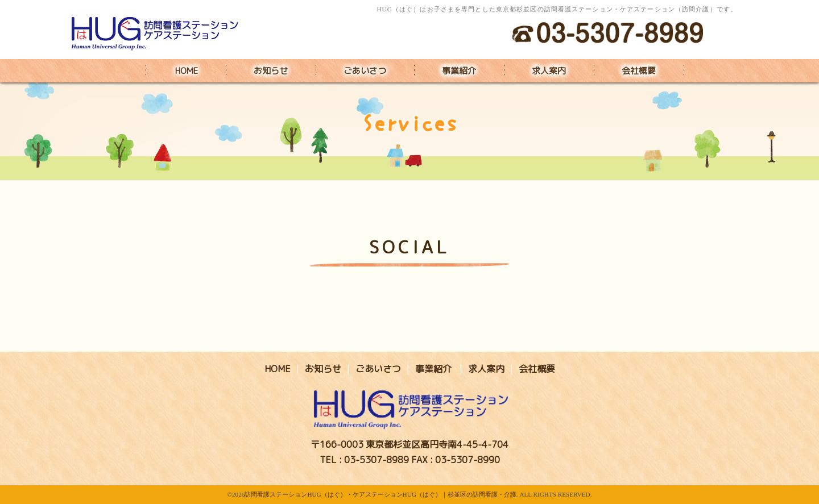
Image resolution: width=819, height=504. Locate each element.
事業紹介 (459, 71)
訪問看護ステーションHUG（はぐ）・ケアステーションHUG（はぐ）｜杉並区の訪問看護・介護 (380, 494)
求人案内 (549, 71)
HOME (187, 71)
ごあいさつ (365, 71)
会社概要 (639, 71)
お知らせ (271, 71)
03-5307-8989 (377, 460)
